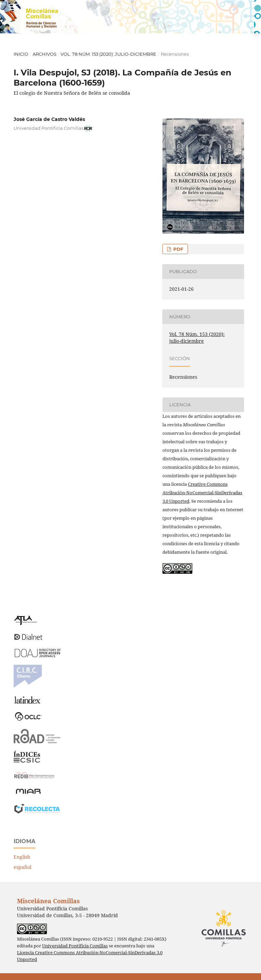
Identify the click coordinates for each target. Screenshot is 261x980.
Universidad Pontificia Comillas (75, 946)
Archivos (45, 54)
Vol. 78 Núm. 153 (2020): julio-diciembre (108, 54)
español (22, 867)
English (22, 857)
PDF (178, 249)
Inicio (21, 54)
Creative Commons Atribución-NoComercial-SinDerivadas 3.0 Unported (202, 493)
